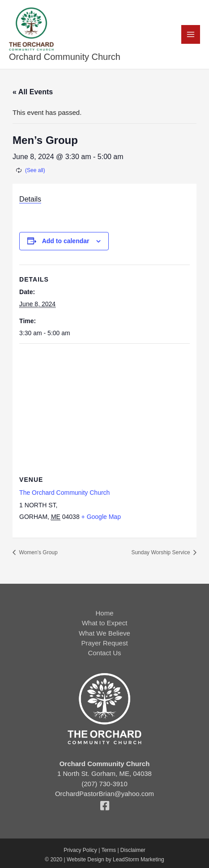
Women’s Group (38, 552)
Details (30, 199)
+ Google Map (101, 517)
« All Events (33, 92)
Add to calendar (66, 241)
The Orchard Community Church (64, 493)
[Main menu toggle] (191, 35)
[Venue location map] (104, 408)
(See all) (35, 170)
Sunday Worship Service (161, 552)
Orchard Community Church (65, 57)
